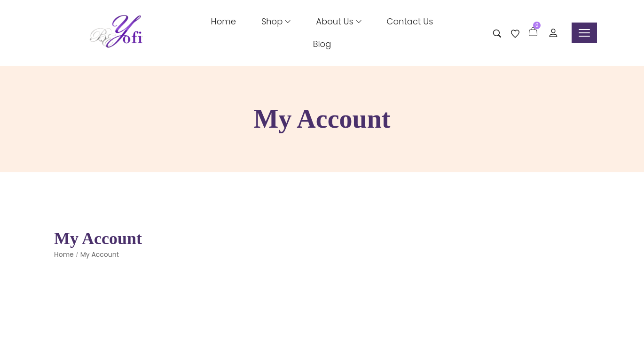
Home (64, 254)
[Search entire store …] (497, 34)
